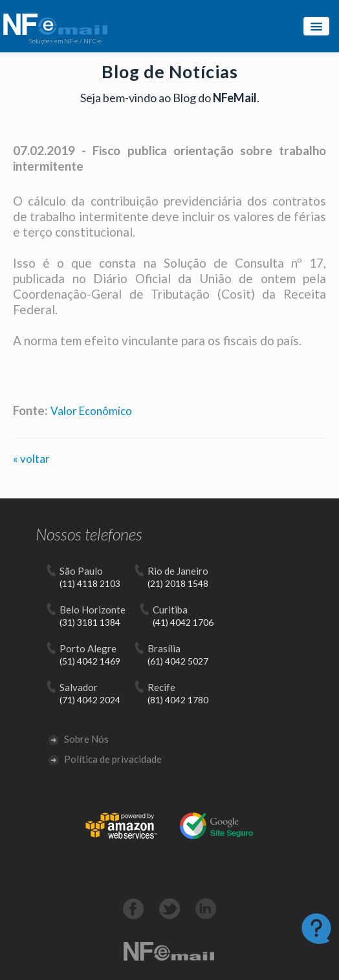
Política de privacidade (105, 759)
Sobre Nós (79, 739)
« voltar (31, 459)
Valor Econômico (91, 411)
